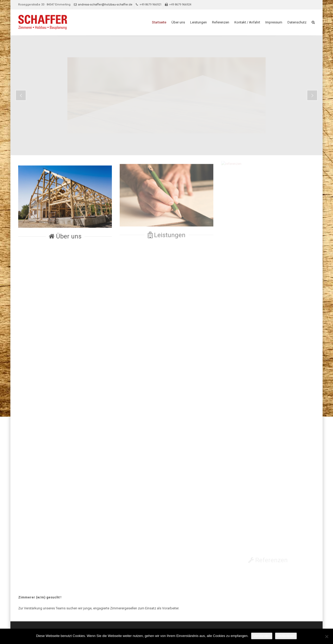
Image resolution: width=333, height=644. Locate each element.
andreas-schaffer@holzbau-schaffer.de (103, 5)
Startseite (159, 22)
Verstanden (262, 636)
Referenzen (221, 22)
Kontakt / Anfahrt (247, 22)
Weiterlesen (286, 636)
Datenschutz (297, 22)
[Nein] (326, 636)
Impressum (274, 22)
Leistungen (198, 22)
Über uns (178, 22)
